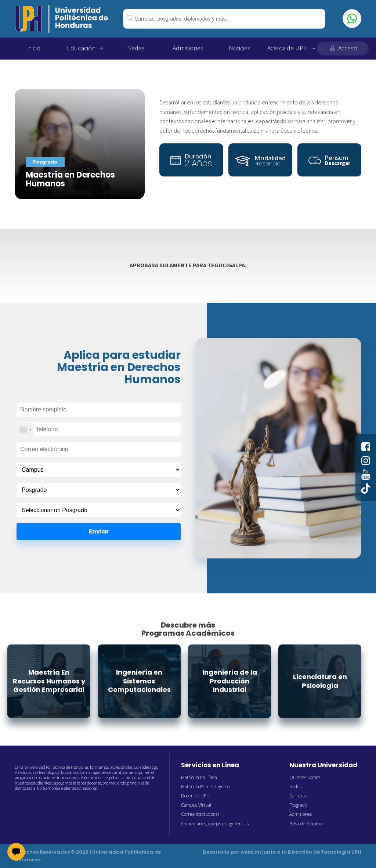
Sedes (136, 48)
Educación (85, 48)
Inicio (33, 48)
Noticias (240, 48)
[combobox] (224, 19)
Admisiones (188, 48)
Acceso (343, 48)
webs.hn (251, 852)
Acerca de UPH (291, 48)
